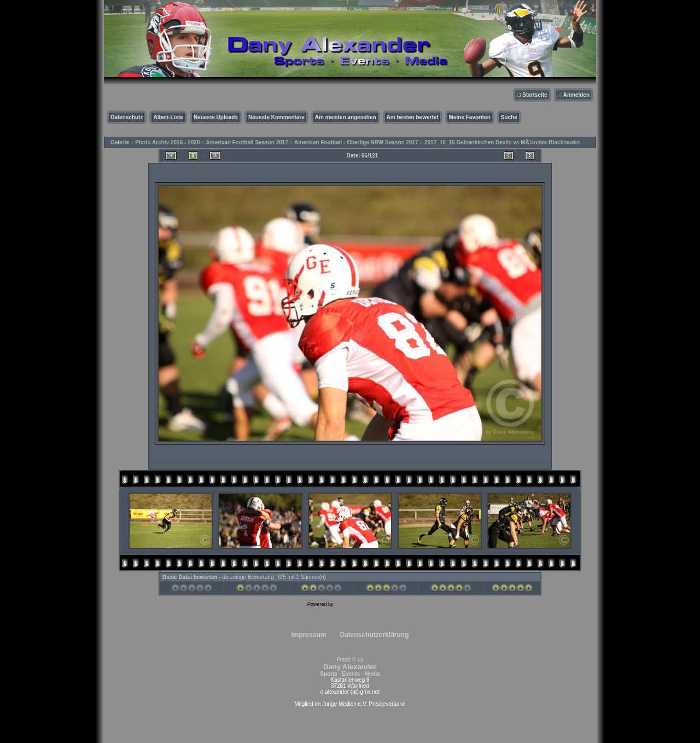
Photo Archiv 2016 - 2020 (167, 142)
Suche (509, 117)
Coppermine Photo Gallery (364, 604)
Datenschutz (127, 117)
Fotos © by (350, 667)
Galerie (120, 142)
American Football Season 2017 (247, 142)
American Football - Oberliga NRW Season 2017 (356, 142)
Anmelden (576, 95)
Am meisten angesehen (346, 117)
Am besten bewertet (413, 117)
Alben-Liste (168, 117)
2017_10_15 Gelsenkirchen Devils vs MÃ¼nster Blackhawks (502, 142)
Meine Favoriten (470, 117)
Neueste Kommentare (276, 117)
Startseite (535, 95)
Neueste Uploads (216, 117)
